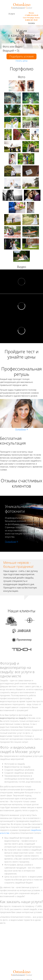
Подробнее (21, 429)
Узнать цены (21, 61)
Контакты (31, 23)
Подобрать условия (21, 56)
